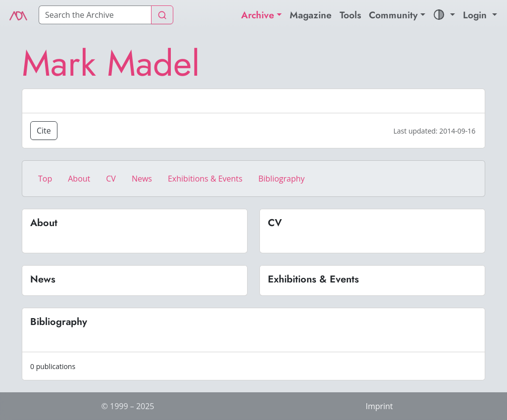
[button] (444, 15)
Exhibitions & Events (205, 179)
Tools (350, 15)
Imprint (379, 406)
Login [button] (476, 15)
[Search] (95, 15)
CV (111, 179)
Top (45, 179)
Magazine (311, 15)
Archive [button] (258, 15)
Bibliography (282, 179)
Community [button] (393, 15)
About (79, 179)
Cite (44, 131)
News (142, 179)
